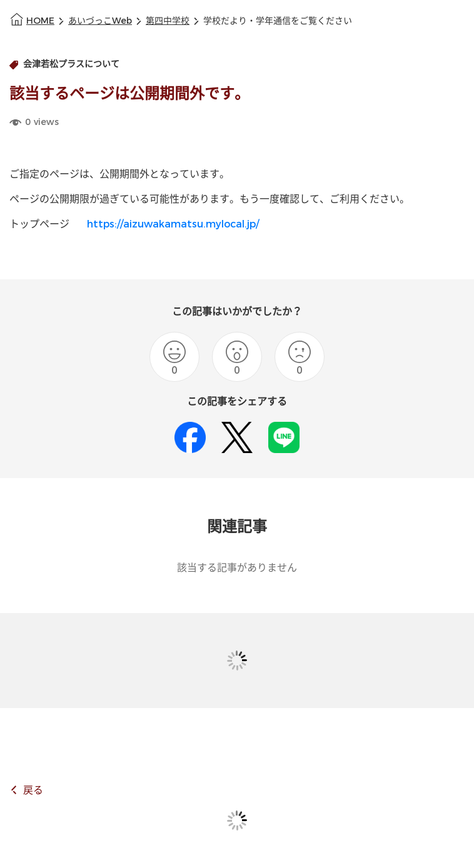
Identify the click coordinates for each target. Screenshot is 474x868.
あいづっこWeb (100, 21)
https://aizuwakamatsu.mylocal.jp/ (173, 224)
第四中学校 (168, 21)
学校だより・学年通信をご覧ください (278, 21)
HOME (40, 21)
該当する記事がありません (237, 568)
